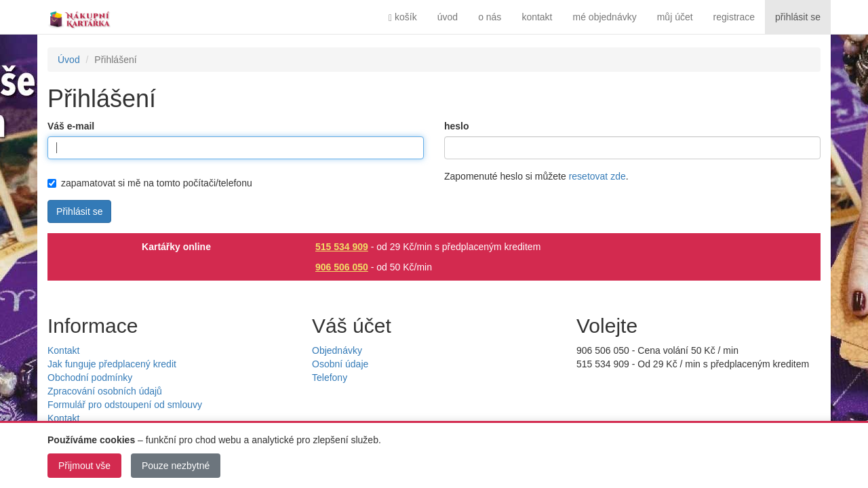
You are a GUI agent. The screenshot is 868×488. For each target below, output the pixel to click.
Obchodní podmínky (90, 378)
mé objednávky (605, 17)
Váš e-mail (71, 126)
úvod (448, 17)
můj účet (675, 17)
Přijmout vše (84, 466)
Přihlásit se (79, 211)
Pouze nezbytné (176, 466)
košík (403, 17)
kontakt (537, 17)
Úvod (69, 60)
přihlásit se (798, 17)
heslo (457, 126)
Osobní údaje (340, 364)
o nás (490, 17)
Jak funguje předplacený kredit (112, 364)
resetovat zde (597, 176)
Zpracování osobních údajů (105, 391)
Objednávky (337, 350)
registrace (734, 17)
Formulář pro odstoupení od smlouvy (125, 405)
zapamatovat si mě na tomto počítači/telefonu (150, 183)
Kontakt (63, 350)
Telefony (330, 378)
